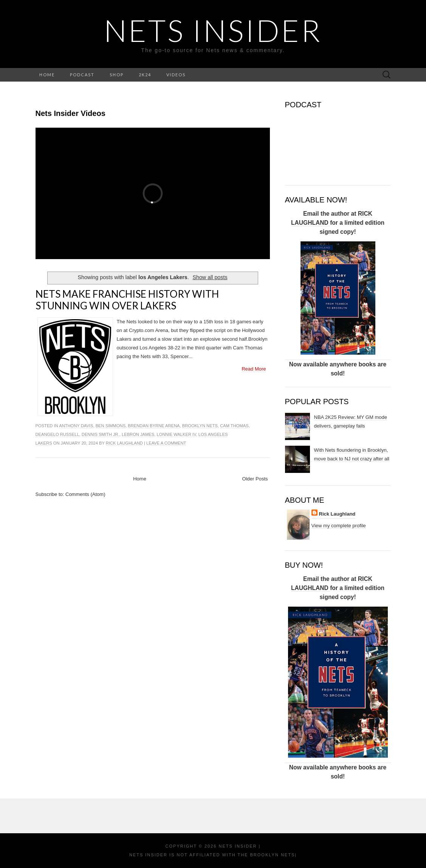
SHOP (117, 75)
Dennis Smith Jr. (101, 434)
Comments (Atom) (85, 494)
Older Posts (255, 479)
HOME (47, 75)
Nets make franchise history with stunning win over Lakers (127, 300)
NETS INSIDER (213, 30)
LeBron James (138, 434)
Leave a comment (166, 443)
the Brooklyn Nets (266, 855)
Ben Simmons (111, 426)
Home (140, 479)
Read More (254, 369)
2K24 (145, 75)
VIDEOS (176, 75)
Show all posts (210, 277)
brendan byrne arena (154, 426)
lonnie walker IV (177, 434)
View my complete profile (339, 526)
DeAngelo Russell (57, 434)
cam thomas (234, 426)
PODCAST (82, 75)
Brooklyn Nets (200, 426)
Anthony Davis (76, 426)
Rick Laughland (124, 443)
